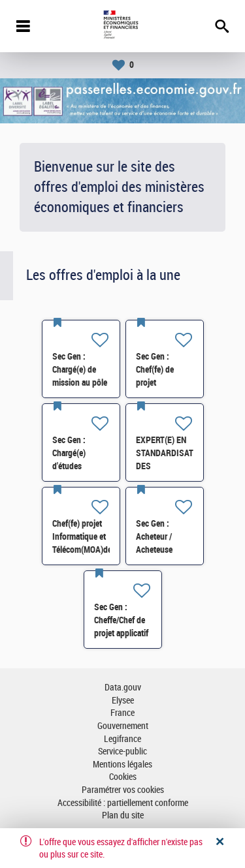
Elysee (123, 701)
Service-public (122, 752)
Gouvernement (123, 726)
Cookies (123, 777)
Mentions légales (122, 765)
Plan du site (123, 815)
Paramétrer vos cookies (123, 790)
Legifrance (122, 739)
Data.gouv (123, 688)
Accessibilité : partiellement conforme (123, 803)
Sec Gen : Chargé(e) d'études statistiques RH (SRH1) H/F (79, 466)
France (122, 713)
